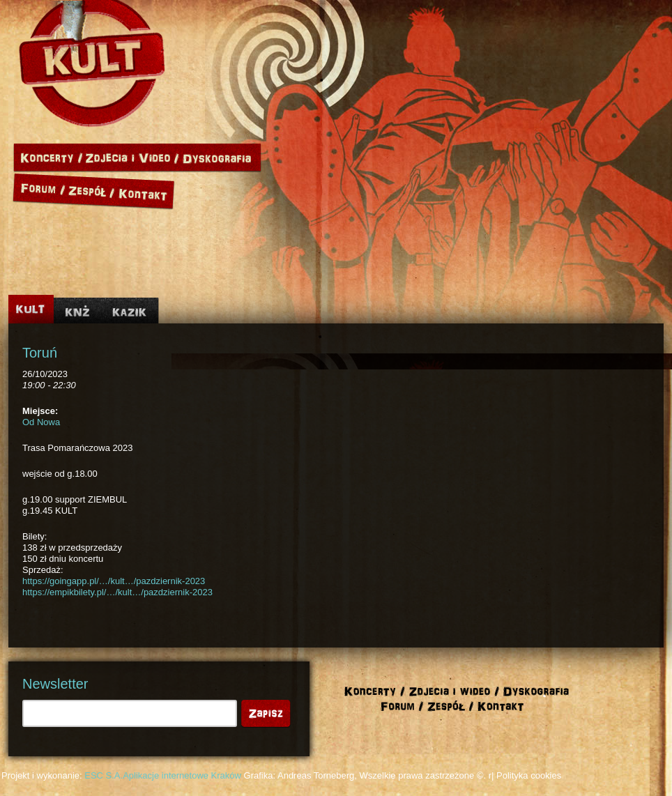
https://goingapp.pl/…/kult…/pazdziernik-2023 (114, 581)
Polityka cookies (529, 775)
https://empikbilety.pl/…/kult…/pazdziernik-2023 (117, 592)
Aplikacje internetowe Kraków (182, 775)
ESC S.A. (104, 775)
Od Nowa (41, 422)
